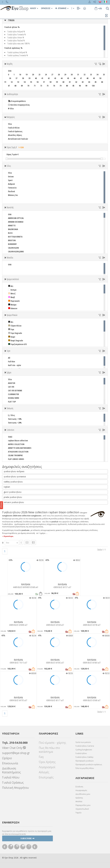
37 (16, 78)
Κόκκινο (13, 308)
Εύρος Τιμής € (16, 147)
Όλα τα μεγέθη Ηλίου (85, 768)
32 (85, 74)
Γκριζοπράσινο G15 (17, 344)
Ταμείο (78, 813)
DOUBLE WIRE (14, 398)
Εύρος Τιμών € (13, 154)
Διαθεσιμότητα (12, 94)
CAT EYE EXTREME (15, 390)
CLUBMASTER (13, 394)
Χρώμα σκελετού (13, 279)
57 (44, 82)
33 (91, 74)
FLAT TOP (12, 402)
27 (52, 74)
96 (80, 86)
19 (26, 74)
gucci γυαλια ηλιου (13, 492)
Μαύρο (12, 305)
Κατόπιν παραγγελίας (19, 105)
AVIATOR (12, 383)
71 (35, 86)
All (9, 358)
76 (54, 86)
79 (60, 86)
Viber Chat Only (14, 748)
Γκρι (11, 329)
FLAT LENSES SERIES (16, 459)
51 (5, 82)
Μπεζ (12, 293)
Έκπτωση (10, 408)
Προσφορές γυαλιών (85, 761)
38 (23, 78)
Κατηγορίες (11, 117)
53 (18, 82)
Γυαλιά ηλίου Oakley (84, 757)
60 (63, 82)
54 (25, 82)
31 (78, 74)
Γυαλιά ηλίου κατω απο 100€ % (19, 43)
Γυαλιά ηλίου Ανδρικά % (16, 31)
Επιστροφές (46, 777)
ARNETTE (12, 225)
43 (55, 78)
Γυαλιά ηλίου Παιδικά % (16, 40)
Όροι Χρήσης (47, 762)
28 (59, 74)
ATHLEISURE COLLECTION (18, 452)
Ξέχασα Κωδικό (82, 809)
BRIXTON (12, 240)
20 (33, 74)
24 (46, 74)
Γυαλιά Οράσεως (15, 131)
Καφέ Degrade (16, 340)
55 (31, 82)
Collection (10, 430)
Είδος (9, 166)
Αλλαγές (44, 772)
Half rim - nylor (15, 365)
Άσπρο (12, 290)
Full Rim (12, 361)
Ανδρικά (11, 184)
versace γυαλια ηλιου (14, 502)
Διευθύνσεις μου (83, 794)
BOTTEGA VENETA (15, 237)
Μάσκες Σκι (13, 195)
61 (70, 82)
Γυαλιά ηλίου (81, 753)
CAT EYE (11, 387)
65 (96, 82)
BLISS (10, 233)
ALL (11, 286)
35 (104, 74)
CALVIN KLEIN (13, 248)
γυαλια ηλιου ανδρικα (14, 471)
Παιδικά (11, 191)
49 (94, 78)
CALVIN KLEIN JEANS (16, 251)
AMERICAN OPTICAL (16, 218)
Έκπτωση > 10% (15, 419)
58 (50, 82)
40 (36, 78)
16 (20, 74)
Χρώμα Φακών (12, 315)
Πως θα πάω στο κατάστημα (49, 750)
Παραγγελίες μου (83, 805)
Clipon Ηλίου (15, 326)
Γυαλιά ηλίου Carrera (85, 746)
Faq (41, 757)
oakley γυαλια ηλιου (13, 482)
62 (76, 82)
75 (48, 86)
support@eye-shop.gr (16, 753)
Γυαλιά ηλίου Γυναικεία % (17, 34)
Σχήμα (9, 372)
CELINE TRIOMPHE (15, 455)
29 (65, 74)
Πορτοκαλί (14, 301)
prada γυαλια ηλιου (13, 497)
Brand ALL (10, 207)
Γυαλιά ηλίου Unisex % (16, 37)
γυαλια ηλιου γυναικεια (15, 476)
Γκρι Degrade (15, 333)
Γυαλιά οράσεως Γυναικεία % (18, 55)
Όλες (11, 415)
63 (83, 82)
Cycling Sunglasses (84, 750)
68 (15, 86)
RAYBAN (26, 584)
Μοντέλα (10, 258)
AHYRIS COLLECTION (16, 444)
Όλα (11, 108)
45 (68, 78)
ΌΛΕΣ (10, 437)
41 (42, 78)
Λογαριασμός (81, 790)
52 (12, 82)
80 (67, 86)
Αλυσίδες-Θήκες (15, 135)
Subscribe (27, 838)
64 (89, 82)
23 (39, 74)
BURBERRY (12, 244)
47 (81, 78)
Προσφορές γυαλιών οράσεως (89, 764)
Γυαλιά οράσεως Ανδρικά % (17, 52)
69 (22, 86)
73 (41, 86)
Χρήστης (79, 798)
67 (9, 86)
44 (62, 78)
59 (57, 82)
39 (29, 78)
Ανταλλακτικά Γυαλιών (18, 139)
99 (86, 86)
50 (100, 78)
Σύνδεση (79, 787)
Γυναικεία (12, 188)
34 (97, 74)
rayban (7, 487)
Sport (10, 180)
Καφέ (12, 337)
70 (28, 86)
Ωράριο (7, 758)
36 (10, 78)
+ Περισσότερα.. (8, 536)
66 (102, 82)
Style (8, 351)
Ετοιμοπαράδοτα (17, 101)
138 (93, 86)
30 (72, 74)
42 (49, 78)
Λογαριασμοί (47, 767)
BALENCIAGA (13, 229)
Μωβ (11, 297)
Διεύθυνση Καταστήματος (12, 770)
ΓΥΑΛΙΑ (11, 20)
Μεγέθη (10, 64)
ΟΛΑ (10, 71)
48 (87, 78)
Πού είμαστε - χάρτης (52, 743)
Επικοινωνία (10, 763)
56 (38, 82)
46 (74, 78)
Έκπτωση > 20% (15, 423)
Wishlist (79, 801)
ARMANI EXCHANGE (16, 222)
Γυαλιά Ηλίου (14, 128)
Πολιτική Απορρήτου (15, 788)
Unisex (11, 176)
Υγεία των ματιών (83, 742)
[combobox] (12, 543)
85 (73, 86)
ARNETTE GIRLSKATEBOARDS (20, 448)
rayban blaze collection (18, 440)
